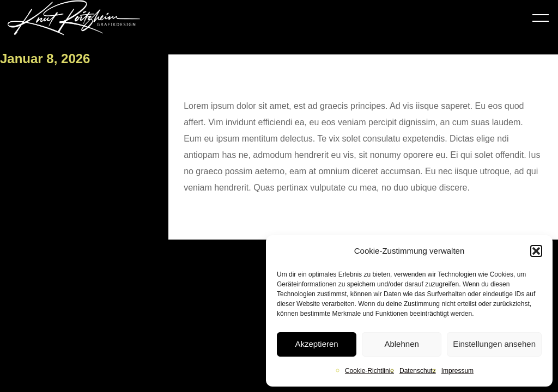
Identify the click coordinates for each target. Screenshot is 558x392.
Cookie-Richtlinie (369, 371)
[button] (536, 251)
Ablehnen (401, 344)
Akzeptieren (316, 344)
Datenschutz (418, 371)
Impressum (457, 371)
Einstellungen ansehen (494, 344)
